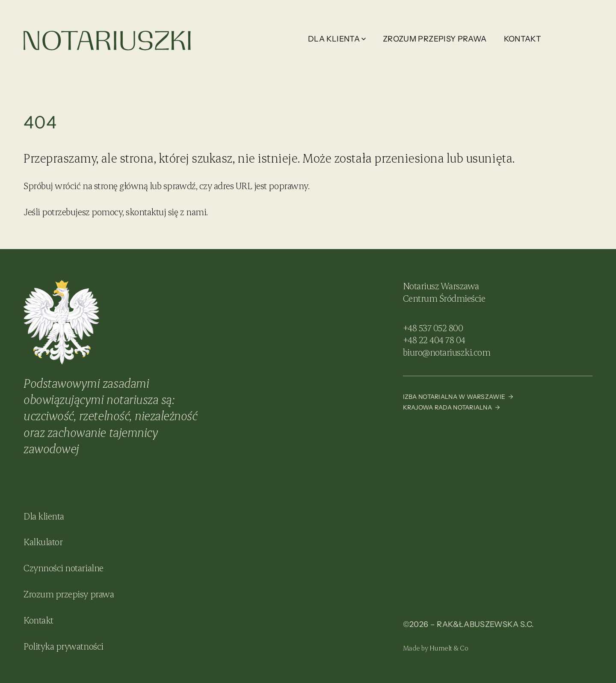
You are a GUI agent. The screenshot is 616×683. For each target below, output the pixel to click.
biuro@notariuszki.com (447, 352)
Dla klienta (337, 39)
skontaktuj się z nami (166, 212)
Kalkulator (43, 542)
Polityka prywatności (63, 646)
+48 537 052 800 (433, 328)
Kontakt (523, 39)
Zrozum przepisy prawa (435, 39)
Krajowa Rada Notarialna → (452, 407)
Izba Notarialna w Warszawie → (458, 397)
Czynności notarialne (63, 568)
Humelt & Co (449, 648)
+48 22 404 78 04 (434, 340)
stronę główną (121, 186)
